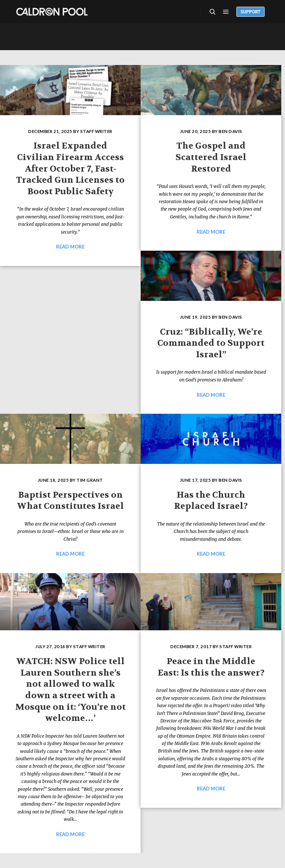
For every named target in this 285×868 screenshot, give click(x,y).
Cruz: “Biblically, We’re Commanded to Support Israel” (211, 343)
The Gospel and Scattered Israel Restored (211, 157)
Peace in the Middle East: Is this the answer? (211, 667)
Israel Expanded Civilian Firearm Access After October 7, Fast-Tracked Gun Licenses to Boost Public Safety (70, 168)
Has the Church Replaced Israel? (211, 501)
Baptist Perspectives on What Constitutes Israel (71, 501)
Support (250, 12)
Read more (70, 247)
